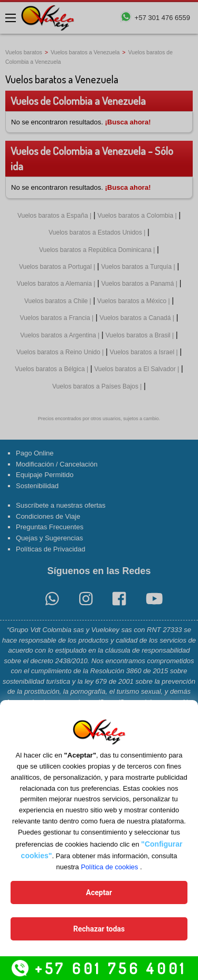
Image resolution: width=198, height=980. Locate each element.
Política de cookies (109, 867)
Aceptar (99, 892)
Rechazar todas (99, 929)
